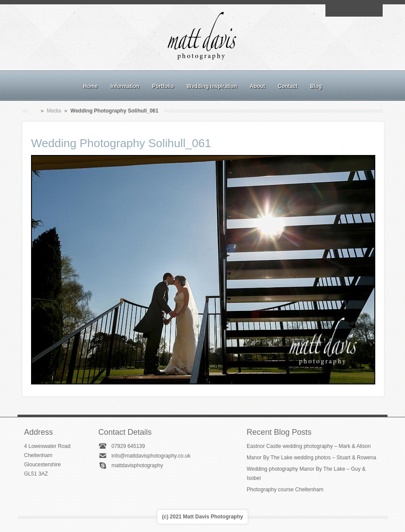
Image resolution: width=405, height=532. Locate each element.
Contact (288, 86)
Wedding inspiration (212, 86)
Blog (316, 86)
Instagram (354, 11)
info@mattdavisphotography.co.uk (151, 456)
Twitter (374, 11)
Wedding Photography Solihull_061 (121, 143)
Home (90, 86)
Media (54, 111)
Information (125, 86)
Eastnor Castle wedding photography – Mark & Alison (309, 446)
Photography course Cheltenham (285, 490)
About (257, 86)
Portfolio (163, 86)
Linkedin (364, 11)
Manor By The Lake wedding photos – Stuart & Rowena (311, 458)
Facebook (344, 11)
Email (334, 11)
